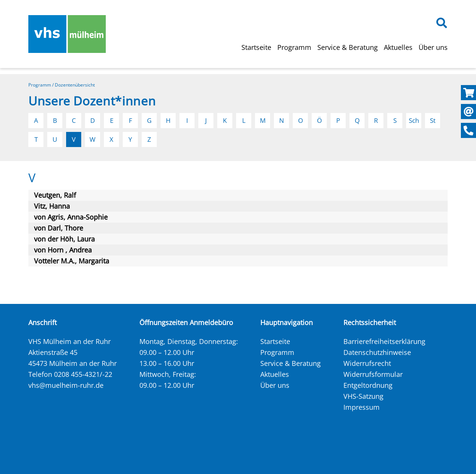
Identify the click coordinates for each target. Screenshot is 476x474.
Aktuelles (398, 47)
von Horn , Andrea (63, 250)
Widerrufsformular (373, 374)
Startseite (256, 47)
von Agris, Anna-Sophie (71, 217)
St (433, 120)
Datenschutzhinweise (377, 352)
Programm (294, 47)
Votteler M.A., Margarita (72, 261)
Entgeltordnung (368, 385)
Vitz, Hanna (52, 206)
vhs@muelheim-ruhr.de (66, 385)
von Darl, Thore (59, 228)
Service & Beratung (348, 47)
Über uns (433, 47)
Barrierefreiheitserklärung (384, 341)
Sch (414, 120)
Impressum (362, 407)
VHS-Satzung (363, 396)
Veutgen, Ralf (55, 195)
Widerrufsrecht (367, 363)
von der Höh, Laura (64, 239)
